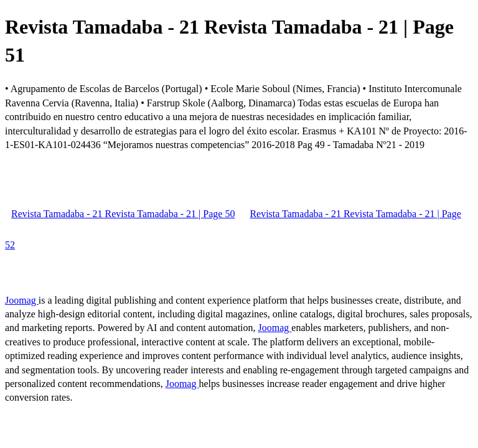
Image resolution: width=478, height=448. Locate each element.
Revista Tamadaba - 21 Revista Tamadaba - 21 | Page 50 (123, 214)
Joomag (22, 300)
